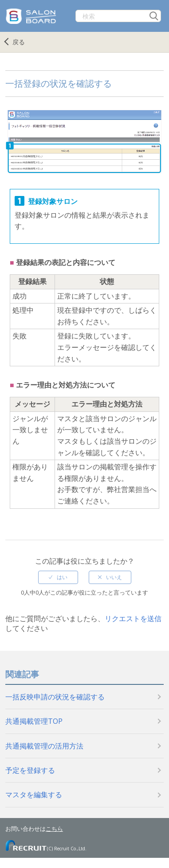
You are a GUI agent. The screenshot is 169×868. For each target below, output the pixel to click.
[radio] (58, 577)
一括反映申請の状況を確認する (55, 697)
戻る (19, 42)
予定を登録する (30, 770)
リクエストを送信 (133, 618)
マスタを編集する (34, 795)
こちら (54, 829)
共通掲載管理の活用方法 (44, 746)
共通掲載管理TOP (34, 721)
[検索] (118, 16)
